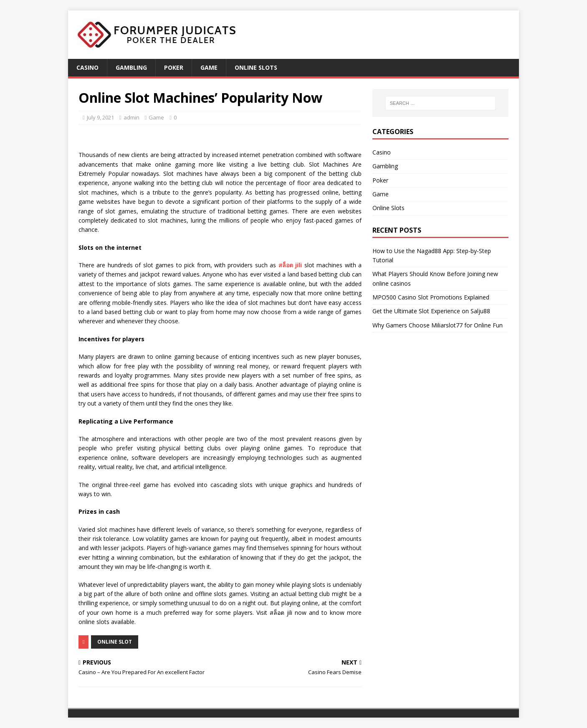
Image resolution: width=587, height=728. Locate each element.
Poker (174, 67)
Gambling (131, 67)
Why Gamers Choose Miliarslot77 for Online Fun (438, 325)
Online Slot (115, 642)
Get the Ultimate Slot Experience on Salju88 (431, 311)
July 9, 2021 (100, 117)
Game (209, 67)
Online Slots (256, 67)
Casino (87, 67)
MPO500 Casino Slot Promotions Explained (431, 297)
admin (132, 117)
